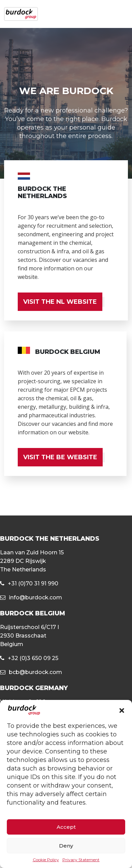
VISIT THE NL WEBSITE (60, 302)
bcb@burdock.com (35, 672)
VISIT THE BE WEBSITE (60, 457)
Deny (66, 846)
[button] (122, 710)
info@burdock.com (35, 597)
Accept (66, 827)
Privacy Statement (81, 860)
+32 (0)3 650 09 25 (33, 658)
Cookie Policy (46, 860)
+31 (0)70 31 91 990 (33, 583)
